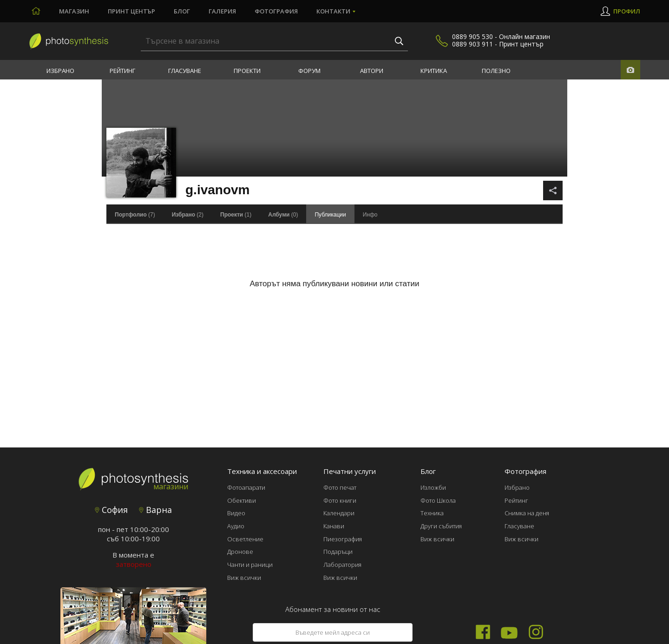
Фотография (276, 11)
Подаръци (338, 552)
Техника (432, 513)
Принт (131, 11)
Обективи (242, 500)
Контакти (333, 11)
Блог (182, 11)
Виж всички (244, 578)
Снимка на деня (527, 513)
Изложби (433, 487)
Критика (434, 71)
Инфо (370, 215)
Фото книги (340, 500)
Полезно (496, 71)
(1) (236, 215)
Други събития (441, 526)
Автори (372, 71)
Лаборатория (342, 565)
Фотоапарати (246, 487)
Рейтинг (122, 71)
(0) (283, 215)
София (111, 510)
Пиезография (343, 539)
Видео (236, 513)
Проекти (247, 71)
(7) (135, 215)
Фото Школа (438, 500)
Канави (334, 526)
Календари (339, 513)
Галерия (222, 11)
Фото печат (340, 487)
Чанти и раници (250, 565)
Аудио (236, 526)
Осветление (245, 539)
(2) (188, 215)
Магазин (74, 11)
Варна (155, 510)
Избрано (60, 71)
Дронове (240, 552)
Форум (309, 71)
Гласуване (185, 71)
